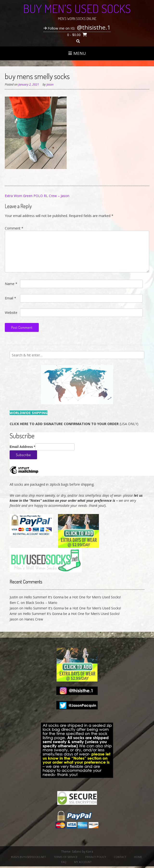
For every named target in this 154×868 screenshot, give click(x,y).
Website (11, 313)
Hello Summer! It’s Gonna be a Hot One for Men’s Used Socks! (72, 597)
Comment (14, 228)
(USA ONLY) (74, 424)
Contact (120, 857)
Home (138, 857)
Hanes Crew (34, 619)
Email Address (22, 447)
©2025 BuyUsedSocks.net (29, 857)
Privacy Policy (96, 857)
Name (11, 284)
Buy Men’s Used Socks (77, 8)
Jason (50, 84)
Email (10, 298)
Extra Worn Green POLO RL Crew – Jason (37, 196)
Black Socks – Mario (42, 603)
